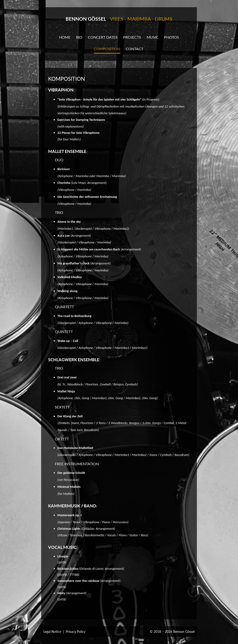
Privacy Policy (76, 632)
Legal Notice (52, 632)
